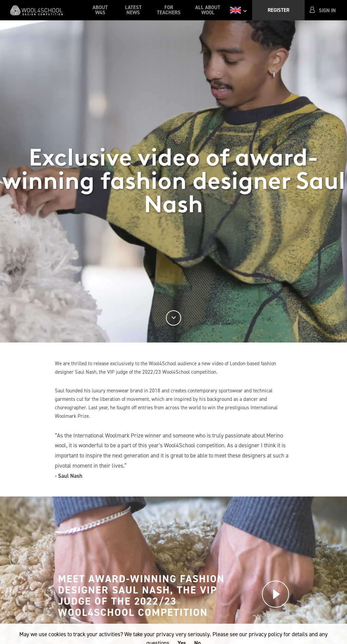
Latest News (133, 10)
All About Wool (208, 10)
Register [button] (279, 10)
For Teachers (169, 10)
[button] (323, 10)
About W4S (100, 10)
